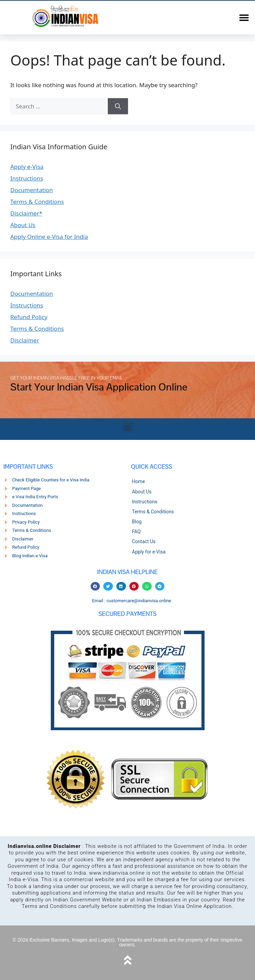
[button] (244, 17)
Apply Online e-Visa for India (49, 237)
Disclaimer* (26, 213)
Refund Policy (29, 317)
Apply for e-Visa (149, 552)
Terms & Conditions (37, 202)
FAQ (136, 532)
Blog (137, 522)
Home (139, 481)
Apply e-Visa (27, 167)
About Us (23, 225)
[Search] (118, 106)
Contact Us (144, 541)
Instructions (27, 178)
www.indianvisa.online (117, 873)
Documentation (32, 190)
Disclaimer (25, 340)
